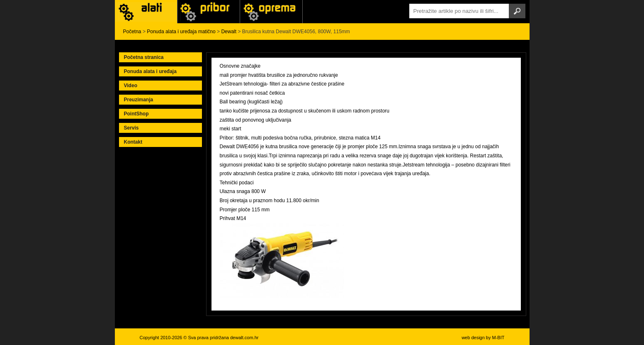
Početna (132, 32)
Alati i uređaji (146, 12)
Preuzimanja (139, 100)
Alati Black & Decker (209, 12)
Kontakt (133, 142)
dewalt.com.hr (244, 338)
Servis (131, 128)
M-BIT (498, 338)
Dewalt (229, 32)
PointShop (136, 114)
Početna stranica (144, 57)
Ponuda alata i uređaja (150, 71)
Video (131, 86)
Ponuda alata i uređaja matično (181, 32)
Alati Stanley (271, 12)
